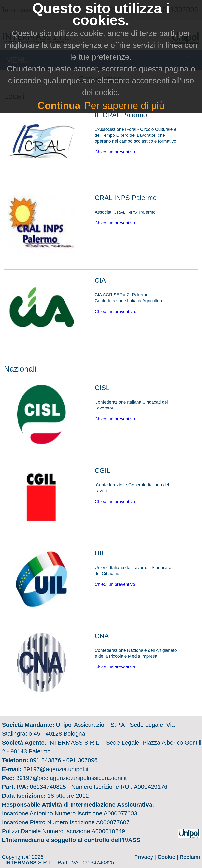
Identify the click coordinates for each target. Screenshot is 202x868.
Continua (59, 106)
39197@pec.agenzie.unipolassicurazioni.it (72, 778)
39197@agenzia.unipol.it (56, 769)
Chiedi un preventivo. (116, 311)
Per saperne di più (124, 106)
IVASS (132, 840)
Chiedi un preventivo (115, 152)
